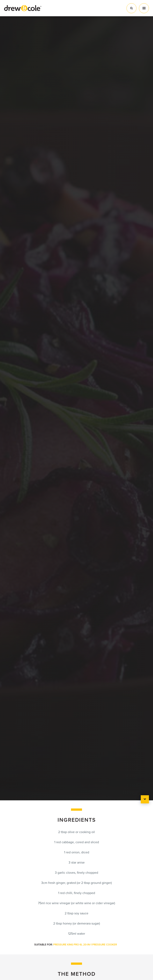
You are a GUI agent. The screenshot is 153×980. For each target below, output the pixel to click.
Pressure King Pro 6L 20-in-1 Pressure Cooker (85, 945)
